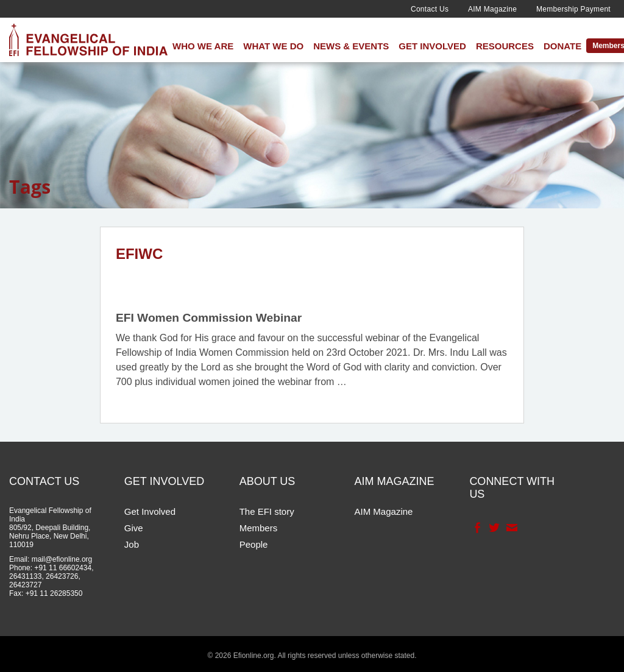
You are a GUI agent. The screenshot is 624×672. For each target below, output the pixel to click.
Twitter (493, 528)
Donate (562, 46)
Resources (505, 46)
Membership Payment (573, 9)
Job (132, 544)
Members (259, 528)
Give (134, 528)
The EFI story (267, 511)
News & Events (351, 46)
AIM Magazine (492, 9)
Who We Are (203, 46)
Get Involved (432, 46)
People (254, 544)
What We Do (273, 46)
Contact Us (430, 9)
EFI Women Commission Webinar (209, 318)
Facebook (476, 528)
